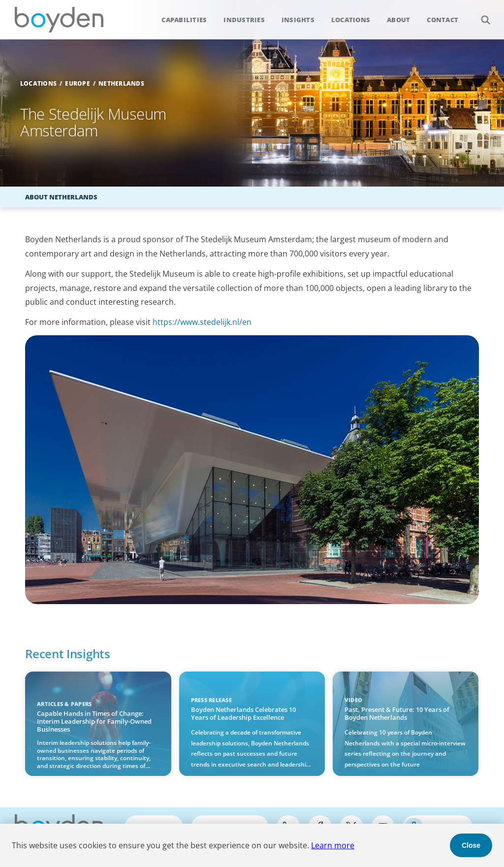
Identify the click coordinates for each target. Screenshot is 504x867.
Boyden (59, 20)
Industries (244, 20)
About (398, 20)
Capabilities (184, 20)
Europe (78, 83)
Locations (351, 20)
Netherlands (121, 83)
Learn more (333, 845)
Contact (442, 20)
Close (471, 845)
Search (480, 15)
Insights (298, 20)
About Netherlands (61, 197)
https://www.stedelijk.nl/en (202, 322)
